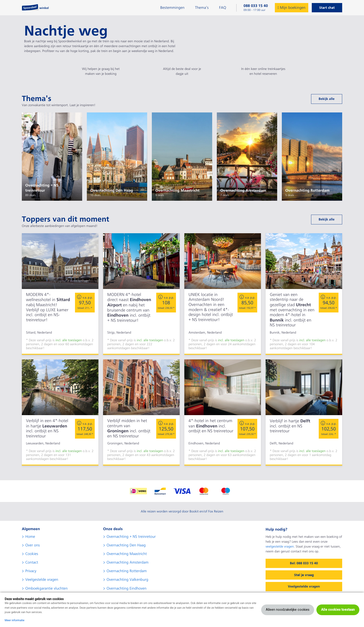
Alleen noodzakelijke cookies (288, 610)
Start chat (327, 8)
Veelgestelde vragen (42, 580)
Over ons (32, 545)
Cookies (32, 554)
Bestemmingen (172, 8)
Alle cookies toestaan (338, 610)
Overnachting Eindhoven (127, 588)
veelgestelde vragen (280, 547)
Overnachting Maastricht (127, 554)
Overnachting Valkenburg (127, 580)
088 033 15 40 (256, 6)
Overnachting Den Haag (126, 545)
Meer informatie (15, 620)
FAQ (223, 8)
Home (30, 537)
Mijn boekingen (292, 8)
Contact (32, 562)
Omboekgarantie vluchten (46, 588)
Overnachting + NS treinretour (131, 537)
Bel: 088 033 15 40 (304, 563)
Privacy (31, 571)
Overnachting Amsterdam (128, 562)
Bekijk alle (327, 99)
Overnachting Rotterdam (127, 571)
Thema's (202, 8)
